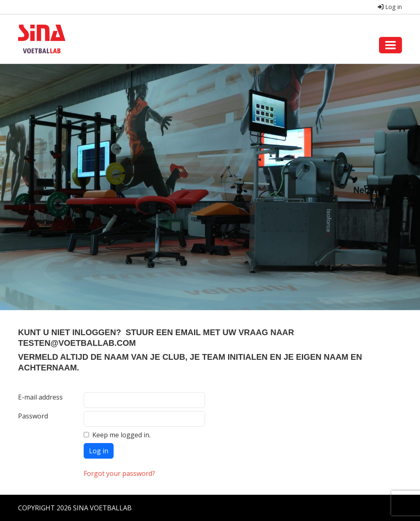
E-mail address (40, 397)
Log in (390, 7)
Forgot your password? (119, 473)
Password (33, 416)
